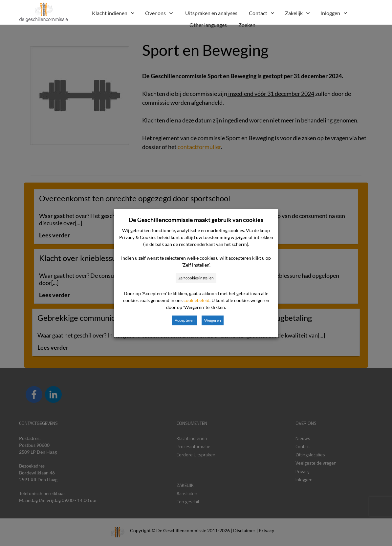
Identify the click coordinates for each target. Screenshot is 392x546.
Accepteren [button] (185, 320)
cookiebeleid (196, 300)
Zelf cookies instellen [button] (196, 278)
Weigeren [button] (213, 320)
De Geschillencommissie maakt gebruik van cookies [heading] (196, 220)
